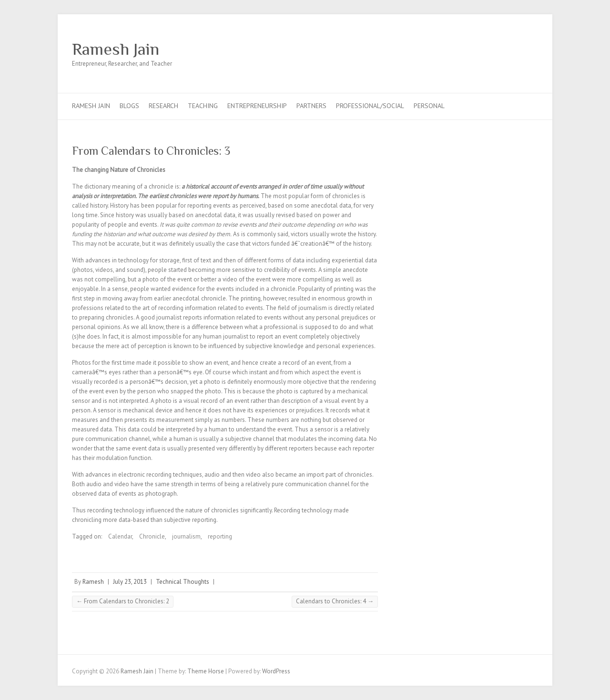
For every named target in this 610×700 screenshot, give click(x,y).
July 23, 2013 (130, 582)
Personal (429, 106)
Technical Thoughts (183, 582)
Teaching (203, 106)
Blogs (129, 106)
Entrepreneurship (257, 106)
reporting (220, 536)
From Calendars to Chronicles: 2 (123, 601)
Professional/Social (370, 106)
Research (163, 106)
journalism (186, 536)
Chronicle (152, 536)
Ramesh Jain (116, 49)
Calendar (120, 536)
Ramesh (93, 582)
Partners (311, 106)
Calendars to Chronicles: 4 (335, 601)
